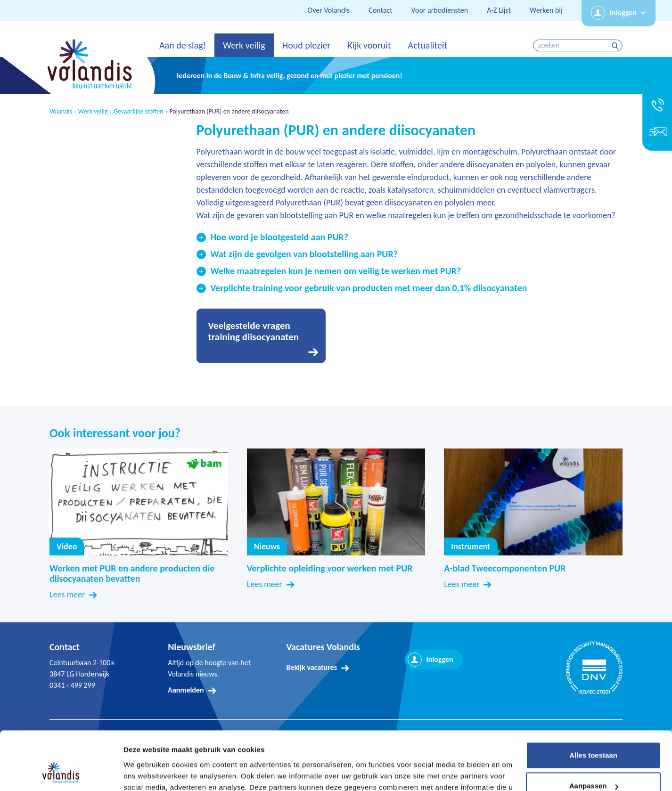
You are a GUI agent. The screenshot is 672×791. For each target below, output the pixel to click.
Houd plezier (307, 45)
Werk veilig (244, 45)
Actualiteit (428, 45)
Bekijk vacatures (311, 667)
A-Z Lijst (499, 10)
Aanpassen (594, 734)
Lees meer (67, 595)
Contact (380, 10)
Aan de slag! (183, 45)
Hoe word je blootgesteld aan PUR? (280, 237)
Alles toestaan (593, 703)
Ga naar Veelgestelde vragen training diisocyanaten (261, 336)
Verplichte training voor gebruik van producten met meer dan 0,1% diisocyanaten (369, 288)
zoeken (616, 45)
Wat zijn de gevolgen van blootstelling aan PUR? (304, 254)
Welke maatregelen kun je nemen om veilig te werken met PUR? (336, 271)
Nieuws (267, 546)
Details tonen (146, 772)
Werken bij (546, 10)
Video (139, 502)
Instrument (471, 546)
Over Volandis (329, 10)
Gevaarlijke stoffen (138, 112)
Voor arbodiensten (440, 10)
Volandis (61, 112)
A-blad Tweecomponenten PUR (505, 568)
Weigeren (593, 765)
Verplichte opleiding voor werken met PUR (330, 568)
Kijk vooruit (369, 45)
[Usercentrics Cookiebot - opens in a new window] (61, 773)
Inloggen (623, 12)
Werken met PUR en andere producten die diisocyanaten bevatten (132, 573)
